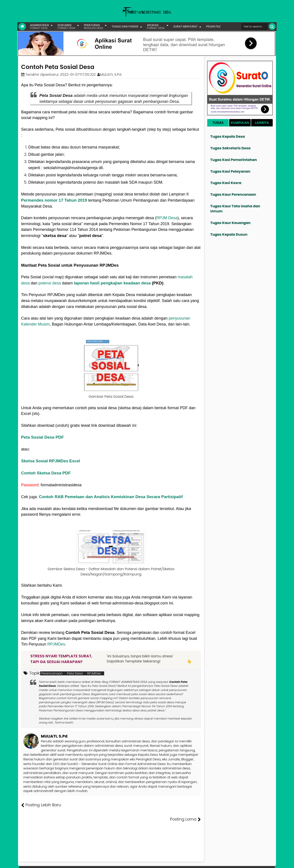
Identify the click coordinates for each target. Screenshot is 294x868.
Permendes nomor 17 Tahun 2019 (54, 200)
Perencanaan (52, 673)
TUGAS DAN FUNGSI (125, 26)
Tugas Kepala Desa (228, 137)
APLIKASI (156, 26)
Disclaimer (266, 861)
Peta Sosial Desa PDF (42, 437)
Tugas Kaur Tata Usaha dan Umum (235, 209)
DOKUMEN (66, 26)
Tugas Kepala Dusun (229, 234)
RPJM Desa (167, 218)
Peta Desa (75, 673)
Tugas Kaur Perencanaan (233, 194)
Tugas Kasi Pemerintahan (234, 160)
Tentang (192, 861)
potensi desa (50, 283)
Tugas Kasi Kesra (226, 183)
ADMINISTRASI (39, 26)
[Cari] (272, 26)
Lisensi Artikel (109, 861)
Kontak (239, 861)
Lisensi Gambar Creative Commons (153, 861)
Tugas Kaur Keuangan (230, 223)
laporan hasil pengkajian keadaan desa (112, 283)
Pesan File (224, 861)
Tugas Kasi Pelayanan (230, 171)
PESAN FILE (213, 26)
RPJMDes (56, 644)
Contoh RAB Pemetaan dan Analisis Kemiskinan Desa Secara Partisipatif (111, 497)
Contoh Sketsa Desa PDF (46, 473)
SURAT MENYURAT (186, 26)
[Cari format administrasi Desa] (254, 26)
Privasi (251, 861)
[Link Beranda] (22, 27)
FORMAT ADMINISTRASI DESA (40, 861)
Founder (208, 861)
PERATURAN (93, 26)
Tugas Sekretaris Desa (230, 148)
